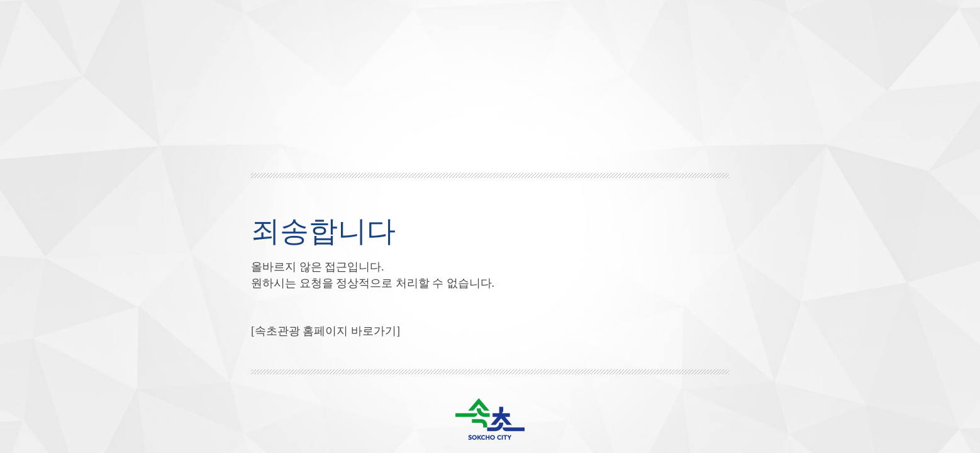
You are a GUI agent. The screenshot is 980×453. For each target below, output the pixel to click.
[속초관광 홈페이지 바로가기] (326, 331)
